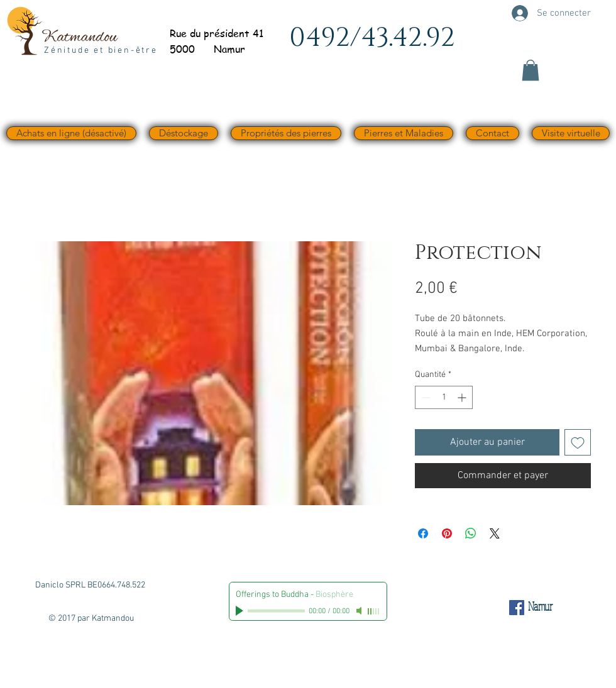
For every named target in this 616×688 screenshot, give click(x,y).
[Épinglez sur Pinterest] (447, 533)
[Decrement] (425, 397)
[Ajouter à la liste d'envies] (578, 442)
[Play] (241, 611)
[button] (531, 70)
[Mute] (360, 611)
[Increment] (463, 397)
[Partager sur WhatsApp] (471, 533)
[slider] (374, 611)
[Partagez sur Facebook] (423, 533)
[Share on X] (495, 533)
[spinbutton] (444, 397)
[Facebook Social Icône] (517, 608)
